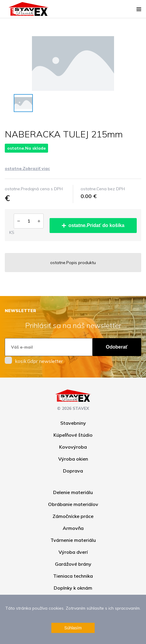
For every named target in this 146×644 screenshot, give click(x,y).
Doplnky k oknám (73, 588)
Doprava (73, 471)
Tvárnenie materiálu (73, 540)
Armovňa (73, 528)
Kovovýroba (73, 447)
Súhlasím (73, 628)
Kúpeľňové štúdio (73, 435)
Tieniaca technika (73, 576)
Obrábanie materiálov (73, 504)
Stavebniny (73, 423)
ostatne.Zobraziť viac (27, 168)
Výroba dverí (73, 552)
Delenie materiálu (73, 492)
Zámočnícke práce (73, 516)
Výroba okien (73, 459)
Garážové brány (73, 564)
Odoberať (117, 347)
